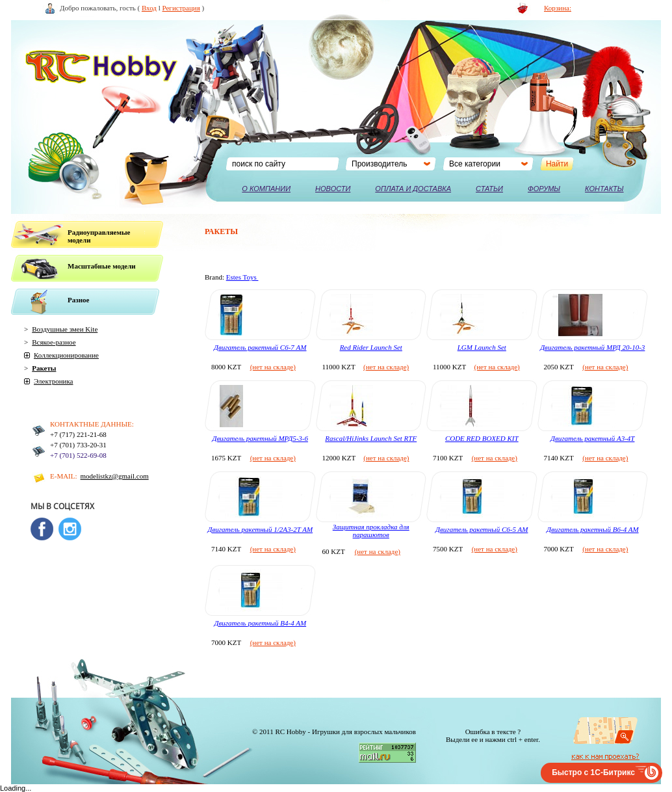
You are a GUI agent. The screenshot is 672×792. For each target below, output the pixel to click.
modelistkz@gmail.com (115, 476)
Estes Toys (242, 277)
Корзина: (558, 8)
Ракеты (44, 368)
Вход (149, 8)
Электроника (53, 381)
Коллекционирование (66, 355)
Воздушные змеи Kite (65, 329)
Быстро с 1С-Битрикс (593, 772)
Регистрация (181, 8)
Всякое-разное (54, 342)
